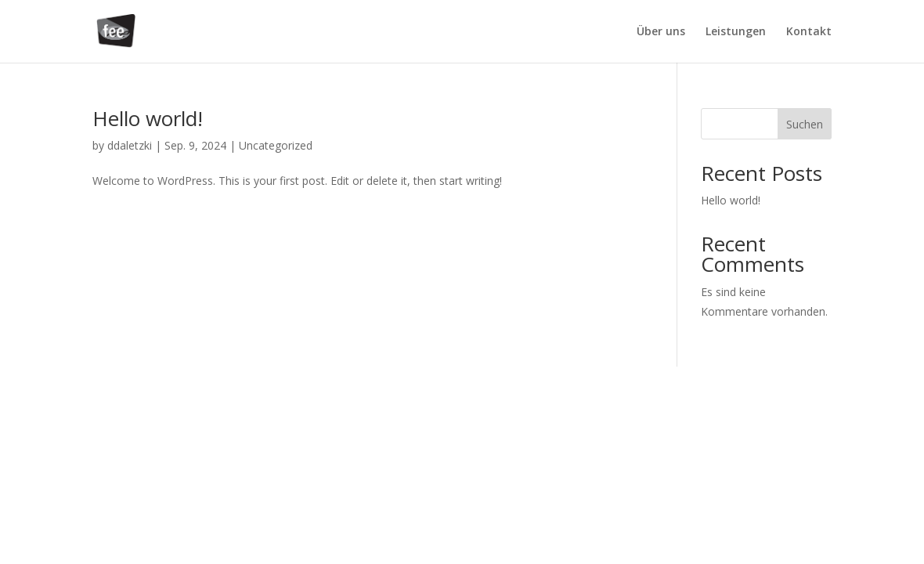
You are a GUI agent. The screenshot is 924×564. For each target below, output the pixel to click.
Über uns (661, 32)
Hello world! (148, 118)
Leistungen (736, 32)
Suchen (805, 124)
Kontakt (809, 32)
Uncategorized (276, 145)
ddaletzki (130, 145)
